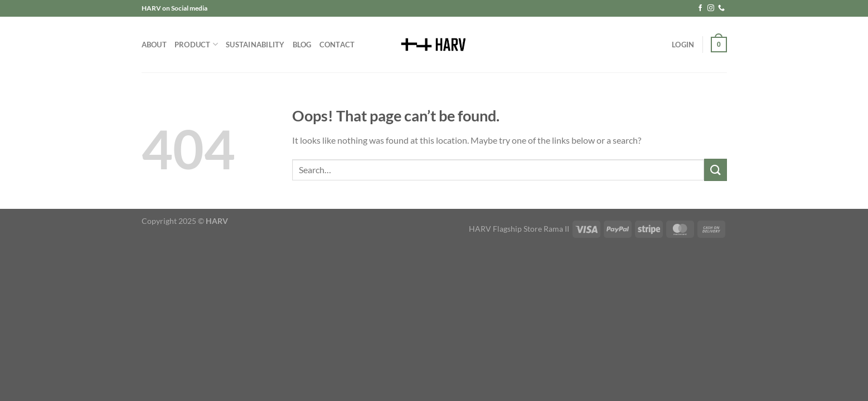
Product (196, 44)
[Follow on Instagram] (711, 8)
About (154, 45)
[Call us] (721, 8)
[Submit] (715, 170)
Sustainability (255, 45)
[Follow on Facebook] (700, 8)
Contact (337, 45)
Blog (302, 45)
